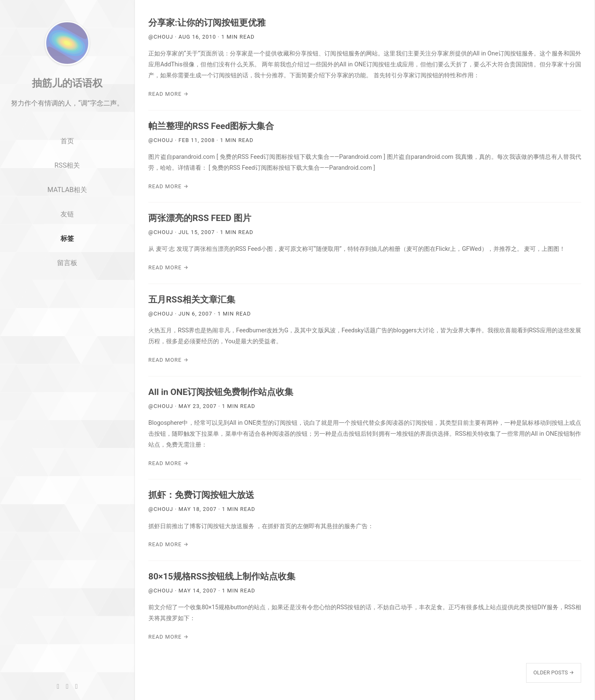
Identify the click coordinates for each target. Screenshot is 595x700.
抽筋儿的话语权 (67, 102)
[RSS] (76, 686)
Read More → (168, 94)
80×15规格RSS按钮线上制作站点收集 (222, 576)
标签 (67, 257)
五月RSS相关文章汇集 (192, 300)
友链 (67, 233)
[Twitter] (67, 686)
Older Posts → (554, 672)
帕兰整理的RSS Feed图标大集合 (211, 126)
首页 (67, 160)
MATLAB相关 (67, 209)
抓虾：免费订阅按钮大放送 (201, 495)
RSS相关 (67, 184)
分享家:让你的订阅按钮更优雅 (207, 23)
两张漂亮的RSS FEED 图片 (200, 218)
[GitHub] (58, 686)
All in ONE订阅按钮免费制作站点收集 (221, 392)
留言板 (67, 282)
